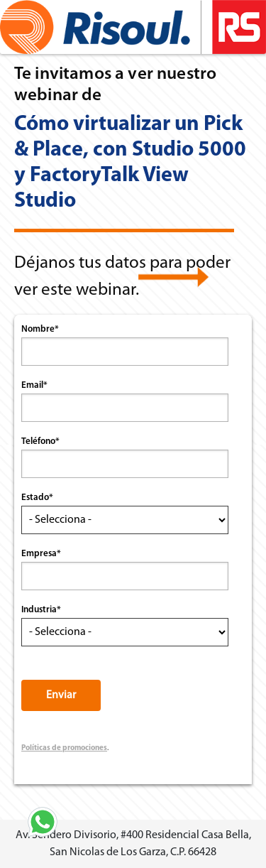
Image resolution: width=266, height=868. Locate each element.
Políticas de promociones (64, 748)
